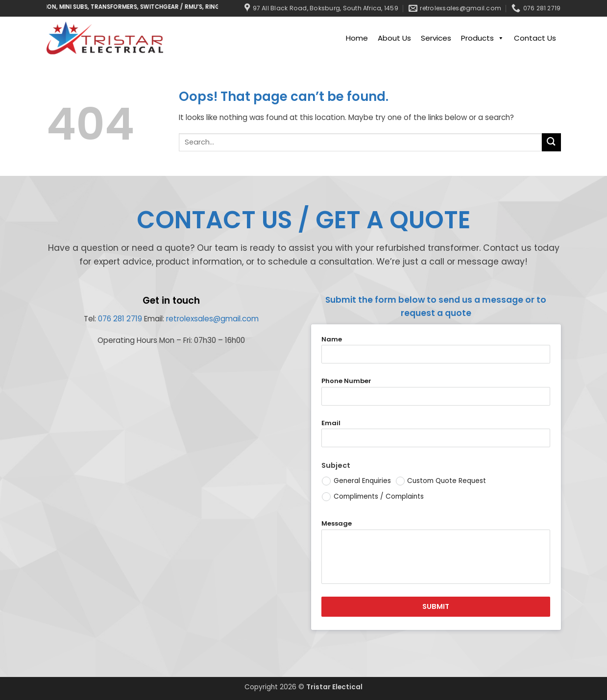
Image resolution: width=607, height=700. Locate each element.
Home (357, 38)
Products (483, 38)
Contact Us (535, 38)
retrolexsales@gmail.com (212, 319)
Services (436, 38)
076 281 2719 (120, 319)
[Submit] (551, 142)
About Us (394, 38)
